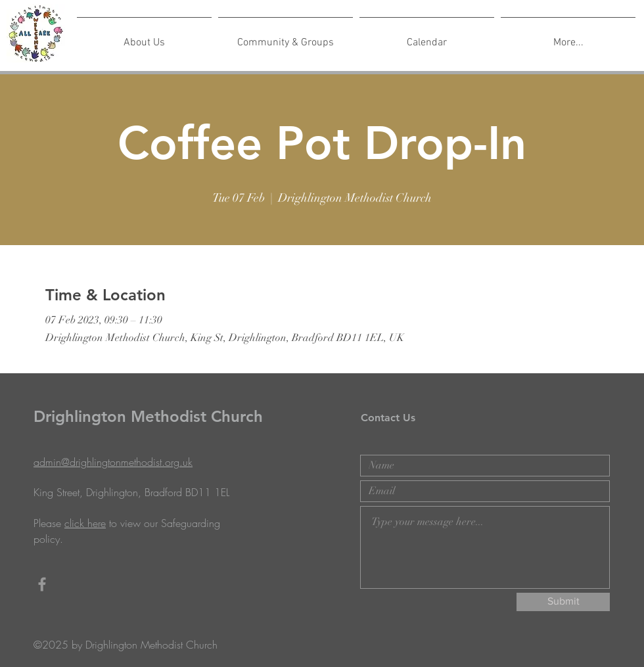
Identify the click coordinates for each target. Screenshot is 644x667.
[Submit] (563, 602)
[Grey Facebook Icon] (42, 584)
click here (85, 523)
